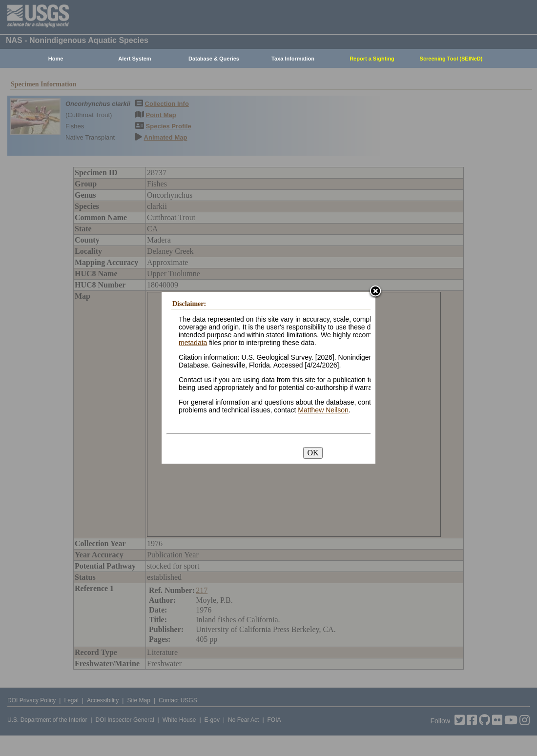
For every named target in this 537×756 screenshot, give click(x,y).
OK (313, 453)
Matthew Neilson (323, 410)
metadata (193, 343)
